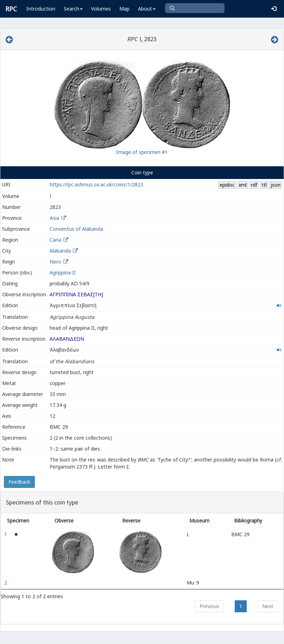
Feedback (19, 482)
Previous (209, 606)
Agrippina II (63, 273)
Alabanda (60, 251)
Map (124, 9)
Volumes (101, 9)
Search (73, 9)
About (147, 9)
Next (268, 606)
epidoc (227, 185)
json (276, 185)
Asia (54, 218)
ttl (264, 185)
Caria (55, 240)
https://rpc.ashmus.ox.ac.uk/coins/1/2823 (96, 184)
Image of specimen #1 (142, 152)
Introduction (41, 9)
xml (243, 185)
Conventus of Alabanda (76, 229)
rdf (254, 185)
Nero (55, 262)
